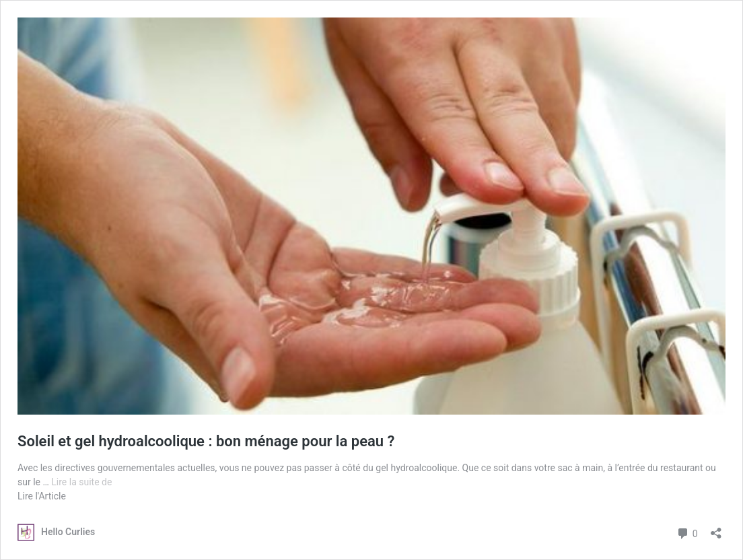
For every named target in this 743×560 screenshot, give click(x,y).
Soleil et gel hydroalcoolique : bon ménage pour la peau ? (206, 441)
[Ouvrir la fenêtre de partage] (716, 529)
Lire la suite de (81, 482)
